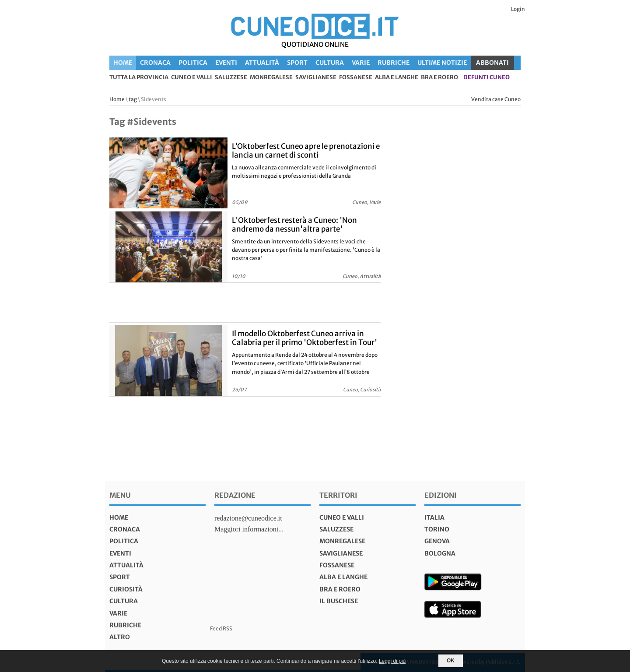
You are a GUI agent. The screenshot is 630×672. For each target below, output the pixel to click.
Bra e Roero (439, 78)
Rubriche (394, 63)
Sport (297, 63)
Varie (361, 63)
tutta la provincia (139, 78)
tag (133, 99)
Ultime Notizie (442, 63)
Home (123, 63)
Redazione (235, 495)
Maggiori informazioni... (249, 529)
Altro (120, 637)
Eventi (226, 63)
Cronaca (155, 63)
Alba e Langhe (397, 78)
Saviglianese (316, 78)
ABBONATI (492, 63)
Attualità (262, 63)
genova (437, 541)
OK (451, 661)
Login (518, 9)
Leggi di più (392, 661)
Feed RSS (221, 628)
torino (437, 529)
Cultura (330, 63)
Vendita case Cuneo (496, 99)
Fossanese (356, 78)
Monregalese (271, 78)
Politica (193, 63)
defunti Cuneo (486, 78)
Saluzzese (231, 78)
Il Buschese (339, 601)
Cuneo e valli (192, 78)
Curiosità (126, 589)
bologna (440, 553)
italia (434, 517)
